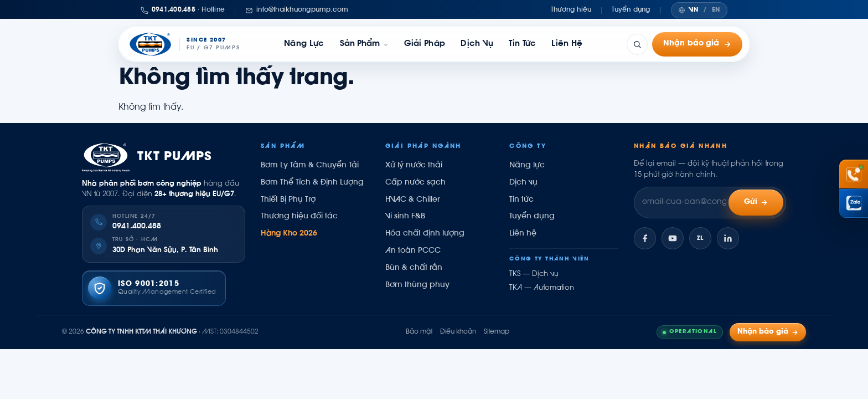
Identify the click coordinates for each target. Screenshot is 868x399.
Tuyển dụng (631, 10)
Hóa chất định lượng (425, 234)
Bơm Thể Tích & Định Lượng (312, 183)
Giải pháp (425, 44)
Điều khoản (458, 332)
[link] (364, 44)
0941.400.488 (137, 227)
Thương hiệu (571, 10)
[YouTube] (673, 238)
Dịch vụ (477, 44)
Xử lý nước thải (414, 166)
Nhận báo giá (697, 44)
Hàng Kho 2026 (289, 234)
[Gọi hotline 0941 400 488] (854, 174)
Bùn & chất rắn (414, 268)
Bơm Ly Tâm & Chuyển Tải (310, 166)
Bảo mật (419, 332)
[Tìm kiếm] (637, 44)
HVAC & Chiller (412, 200)
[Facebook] (645, 238)
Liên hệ (567, 44)
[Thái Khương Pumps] (184, 44)
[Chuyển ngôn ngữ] (699, 10)
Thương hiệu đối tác (299, 217)
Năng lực (304, 44)
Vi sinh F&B (405, 217)
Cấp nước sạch (415, 183)
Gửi (756, 203)
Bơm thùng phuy (417, 285)
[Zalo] (700, 238)
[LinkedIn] (728, 238)
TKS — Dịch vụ (534, 274)
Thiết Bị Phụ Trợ (288, 200)
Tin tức (522, 44)
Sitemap (497, 332)
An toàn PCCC (413, 251)
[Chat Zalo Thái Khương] (854, 203)
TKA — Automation (542, 288)
